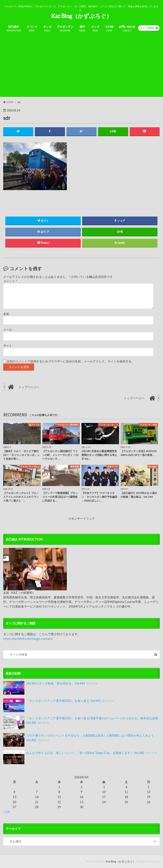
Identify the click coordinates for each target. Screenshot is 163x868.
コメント (10, 281)
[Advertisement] (81, 67)
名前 (6, 314)
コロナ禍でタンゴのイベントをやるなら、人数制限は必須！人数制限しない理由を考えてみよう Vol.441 (78, 740)
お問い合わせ (127, 29)
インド (95, 29)
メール (8, 330)
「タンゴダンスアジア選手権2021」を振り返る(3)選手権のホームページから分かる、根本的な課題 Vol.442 (81, 723)
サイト (8, 346)
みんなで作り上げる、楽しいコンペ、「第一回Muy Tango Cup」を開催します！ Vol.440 (80, 758)
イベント (32, 29)
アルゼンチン (65, 29)
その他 (109, 29)
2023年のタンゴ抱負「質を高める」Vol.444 (51, 688)
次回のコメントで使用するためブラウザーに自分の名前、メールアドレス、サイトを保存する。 (70, 361)
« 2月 (7, 812)
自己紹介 (14, 29)
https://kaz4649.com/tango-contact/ (28, 639)
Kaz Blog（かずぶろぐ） (81, 16)
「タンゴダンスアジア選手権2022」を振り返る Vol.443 (58, 705)
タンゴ (47, 29)
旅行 (82, 29)
